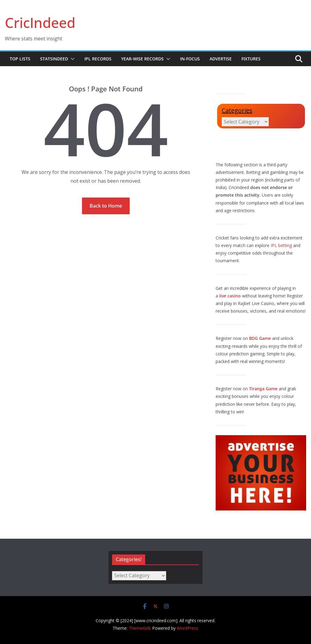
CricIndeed (40, 22)
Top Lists (20, 59)
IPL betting (281, 245)
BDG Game (260, 338)
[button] (71, 59)
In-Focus (190, 59)
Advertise (221, 59)
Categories (237, 110)
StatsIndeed (54, 59)
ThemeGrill (139, 628)
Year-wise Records (142, 59)
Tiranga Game (263, 389)
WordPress (188, 628)
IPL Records (98, 59)
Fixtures (251, 59)
